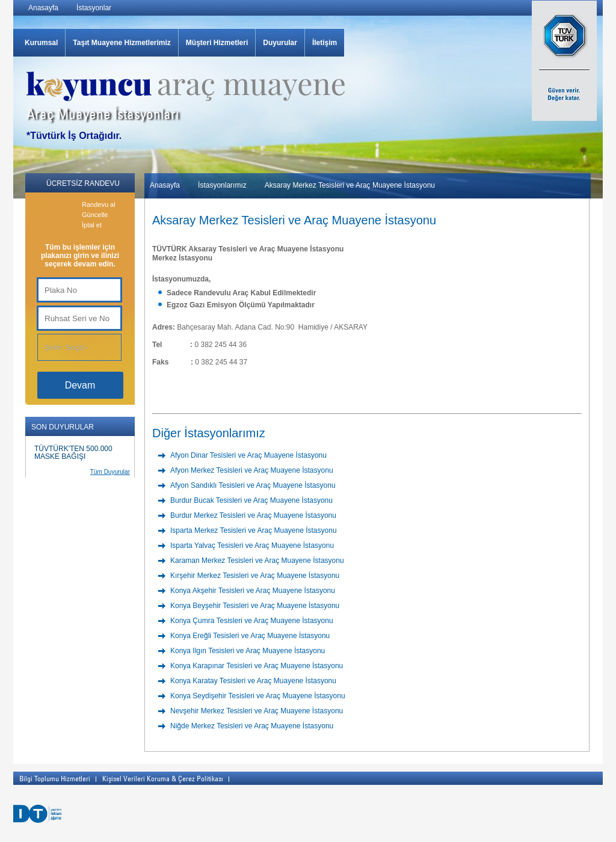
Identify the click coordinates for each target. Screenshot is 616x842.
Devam (80, 385)
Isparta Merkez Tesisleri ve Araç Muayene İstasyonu (254, 530)
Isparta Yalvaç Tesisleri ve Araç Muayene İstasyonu (252, 545)
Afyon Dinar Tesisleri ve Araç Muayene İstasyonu (248, 455)
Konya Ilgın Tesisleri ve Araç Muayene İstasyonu (248, 651)
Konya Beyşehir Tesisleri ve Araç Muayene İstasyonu (255, 606)
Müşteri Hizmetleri (217, 43)
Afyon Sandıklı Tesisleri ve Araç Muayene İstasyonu (253, 485)
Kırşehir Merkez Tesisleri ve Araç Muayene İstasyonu (255, 576)
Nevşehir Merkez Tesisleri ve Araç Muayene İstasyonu (257, 711)
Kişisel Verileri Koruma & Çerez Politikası (163, 778)
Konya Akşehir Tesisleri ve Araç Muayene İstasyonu (253, 591)
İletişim (325, 43)
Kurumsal (41, 43)
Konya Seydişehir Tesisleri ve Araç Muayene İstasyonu (258, 696)
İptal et (92, 225)
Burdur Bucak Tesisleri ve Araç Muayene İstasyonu (251, 500)
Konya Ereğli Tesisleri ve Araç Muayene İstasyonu (250, 636)
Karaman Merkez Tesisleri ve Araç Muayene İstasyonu (257, 561)
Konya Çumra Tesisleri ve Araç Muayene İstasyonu (252, 621)
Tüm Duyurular (110, 472)
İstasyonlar (94, 8)
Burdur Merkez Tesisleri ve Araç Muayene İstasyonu (253, 515)
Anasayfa (43, 8)
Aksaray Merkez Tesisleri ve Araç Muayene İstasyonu (350, 185)
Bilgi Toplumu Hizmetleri (55, 778)
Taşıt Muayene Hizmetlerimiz (122, 43)
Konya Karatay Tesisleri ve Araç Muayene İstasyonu (253, 681)
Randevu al (99, 204)
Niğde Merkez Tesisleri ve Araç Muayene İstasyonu (252, 726)
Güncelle (95, 215)
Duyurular (280, 43)
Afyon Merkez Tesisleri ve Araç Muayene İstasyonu (252, 470)
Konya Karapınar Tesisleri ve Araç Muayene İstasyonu (257, 666)
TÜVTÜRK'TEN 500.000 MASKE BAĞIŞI (73, 453)
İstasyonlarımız (222, 185)
